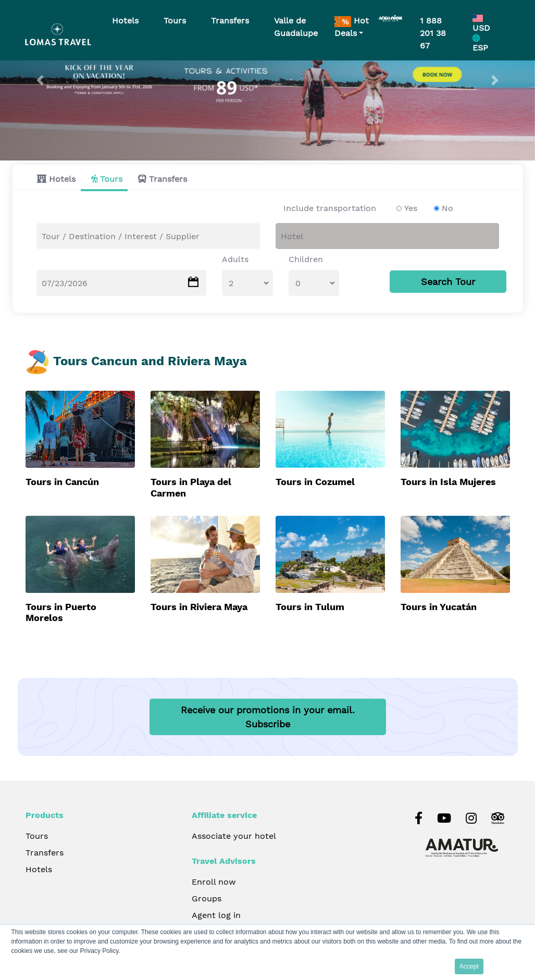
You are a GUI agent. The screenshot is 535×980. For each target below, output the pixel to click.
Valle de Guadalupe (296, 27)
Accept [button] (469, 966)
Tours (111, 179)
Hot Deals (352, 27)
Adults (235, 259)
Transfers (168, 179)
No (447, 208)
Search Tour (448, 282)
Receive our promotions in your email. (268, 717)
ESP (480, 44)
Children (306, 259)
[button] (40, 80)
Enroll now (214, 882)
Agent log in (216, 915)
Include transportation (330, 208)
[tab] (54, 179)
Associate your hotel (234, 836)
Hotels (62, 179)
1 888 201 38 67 (433, 33)
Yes (411, 208)
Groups (207, 898)
